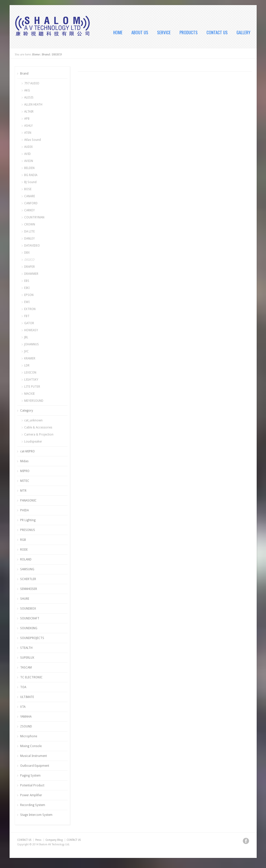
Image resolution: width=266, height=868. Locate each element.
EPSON (29, 295)
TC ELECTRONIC (31, 677)
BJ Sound (30, 182)
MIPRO (25, 471)
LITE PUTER (32, 387)
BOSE (28, 189)
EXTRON (30, 309)
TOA (23, 687)
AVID (27, 154)
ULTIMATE (27, 697)
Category (27, 411)
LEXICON (30, 373)
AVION (29, 161)
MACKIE (29, 394)
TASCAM (26, 667)
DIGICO (57, 55)
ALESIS (29, 97)
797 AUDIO (32, 83)
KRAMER (30, 358)
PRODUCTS (189, 32)
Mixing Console (31, 746)
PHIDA (24, 510)
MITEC (25, 481)
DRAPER (29, 267)
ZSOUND (26, 726)
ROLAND (26, 559)
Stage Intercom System (36, 815)
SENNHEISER (29, 589)
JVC (26, 351)
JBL (26, 337)
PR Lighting (28, 520)
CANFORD (31, 203)
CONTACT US (217, 32)
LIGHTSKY (31, 380)
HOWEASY (31, 330)
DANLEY (29, 239)
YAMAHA (26, 717)
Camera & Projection (39, 435)
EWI (27, 302)
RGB (23, 540)
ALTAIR (29, 112)
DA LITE (29, 231)
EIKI (27, 288)
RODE (24, 550)
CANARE (30, 196)
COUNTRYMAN (34, 217)
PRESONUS (28, 530)
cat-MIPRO (27, 451)
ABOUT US (140, 32)
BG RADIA (31, 175)
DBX (27, 253)
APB (27, 119)
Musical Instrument (34, 756)
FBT (27, 316)
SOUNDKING (29, 628)
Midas (24, 461)
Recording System (33, 805)
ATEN (28, 133)
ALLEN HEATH (33, 105)
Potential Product (32, 785)
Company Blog (54, 840)
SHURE (25, 599)
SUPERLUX (27, 658)
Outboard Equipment (35, 766)
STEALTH (26, 648)
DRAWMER (31, 274)
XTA (23, 707)
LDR (27, 365)
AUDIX (28, 147)
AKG (27, 90)
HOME (118, 32)
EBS (27, 281)
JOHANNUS (32, 344)
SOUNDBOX (28, 609)
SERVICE (164, 32)
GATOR (29, 323)
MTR (23, 491)
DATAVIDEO (32, 246)
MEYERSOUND (34, 401)
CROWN (30, 224)
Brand (46, 55)
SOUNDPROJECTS (32, 638)
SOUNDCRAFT (30, 618)
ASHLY (28, 126)
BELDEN (29, 168)
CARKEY (29, 210)
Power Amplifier (31, 795)
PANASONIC (28, 500)
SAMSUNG (27, 569)
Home (36, 55)
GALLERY (243, 32)
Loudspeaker (33, 442)
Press (38, 840)
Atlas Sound (33, 140)
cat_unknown (33, 420)
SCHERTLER (28, 579)
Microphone (29, 736)
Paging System (30, 776)
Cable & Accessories (38, 427)
